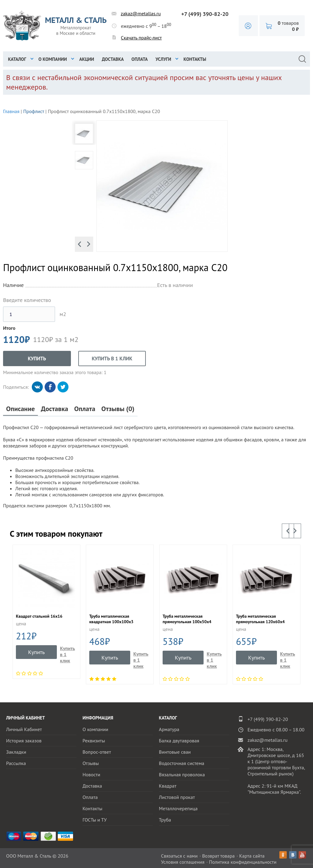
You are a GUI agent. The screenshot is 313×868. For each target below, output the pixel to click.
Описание (20, 409)
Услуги (163, 59)
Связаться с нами (179, 856)
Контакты (195, 59)
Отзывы (91, 763)
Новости (91, 774)
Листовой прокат (177, 797)
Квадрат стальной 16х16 (39, 616)
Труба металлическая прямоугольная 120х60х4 (260, 619)
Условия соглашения (183, 862)
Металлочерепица (178, 808)
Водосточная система (182, 763)
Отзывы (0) (118, 409)
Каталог (17, 59)
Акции (87, 59)
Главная (11, 111)
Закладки (16, 752)
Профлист (34, 111)
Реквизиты (94, 741)
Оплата (140, 59)
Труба (165, 820)
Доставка (113, 59)
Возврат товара (218, 856)
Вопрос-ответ (97, 752)
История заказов (24, 741)
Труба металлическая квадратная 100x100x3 (111, 619)
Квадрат (168, 786)
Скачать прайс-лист (142, 38)
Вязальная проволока (182, 774)
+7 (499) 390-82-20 (205, 14)
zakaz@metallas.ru (141, 13)
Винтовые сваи (175, 752)
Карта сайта (252, 856)
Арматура (169, 729)
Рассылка (16, 763)
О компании (53, 59)
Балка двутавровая (179, 741)
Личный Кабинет (24, 729)
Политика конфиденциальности (243, 862)
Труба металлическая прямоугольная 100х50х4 (187, 619)
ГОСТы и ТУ (95, 820)
